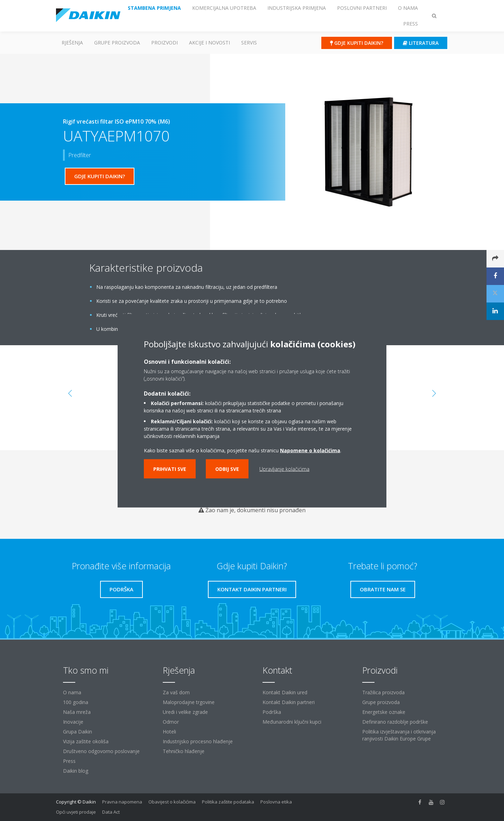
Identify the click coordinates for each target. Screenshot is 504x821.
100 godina (76, 702)
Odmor (171, 722)
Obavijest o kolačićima (172, 802)
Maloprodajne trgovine (189, 702)
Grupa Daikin (78, 732)
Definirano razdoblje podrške (395, 722)
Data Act (111, 812)
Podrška (272, 712)
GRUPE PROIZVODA (117, 43)
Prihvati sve (170, 469)
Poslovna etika (276, 802)
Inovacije (73, 722)
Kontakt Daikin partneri (289, 702)
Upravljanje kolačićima (284, 469)
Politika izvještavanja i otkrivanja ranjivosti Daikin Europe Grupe (399, 735)
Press (69, 761)
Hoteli (169, 732)
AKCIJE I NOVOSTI (209, 43)
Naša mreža (77, 712)
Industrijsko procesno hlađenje (198, 741)
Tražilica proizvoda (383, 692)
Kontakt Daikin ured (285, 692)
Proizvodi (164, 43)
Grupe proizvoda (381, 702)
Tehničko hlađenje (184, 751)
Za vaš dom (176, 692)
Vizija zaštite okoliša (86, 741)
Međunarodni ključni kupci (292, 722)
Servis (249, 43)
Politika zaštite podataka (228, 802)
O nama (72, 692)
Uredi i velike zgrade (185, 712)
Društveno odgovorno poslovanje (101, 751)
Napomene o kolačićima (310, 450)
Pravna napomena (122, 802)
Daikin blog (76, 771)
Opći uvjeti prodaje (76, 812)
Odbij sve (227, 469)
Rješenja (72, 43)
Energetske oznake (384, 712)
